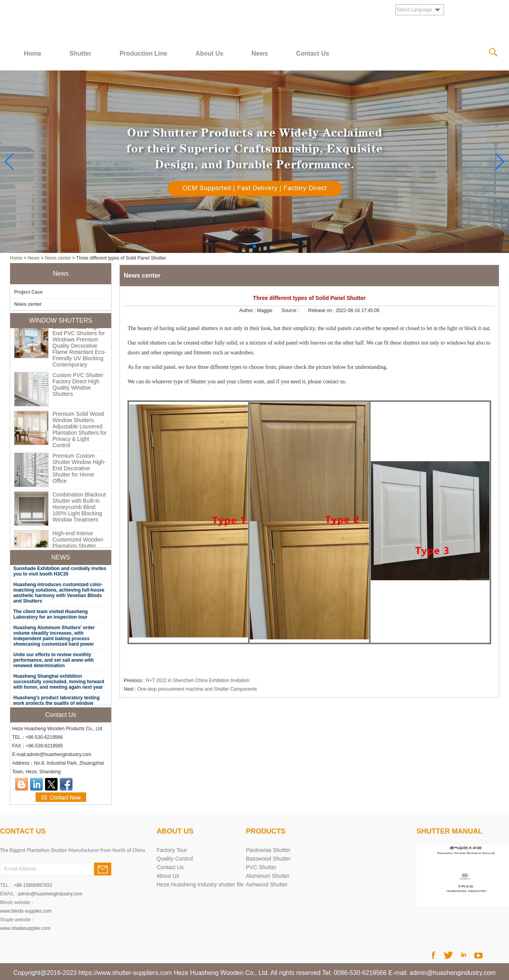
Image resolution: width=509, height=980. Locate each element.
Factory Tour (172, 850)
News (260, 53)
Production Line (143, 53)
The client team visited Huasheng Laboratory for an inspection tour (51, 616)
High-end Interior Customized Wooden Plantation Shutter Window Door (78, 544)
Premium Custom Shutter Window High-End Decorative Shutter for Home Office (79, 470)
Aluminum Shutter (268, 876)
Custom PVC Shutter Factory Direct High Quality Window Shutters (78, 386)
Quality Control (175, 859)
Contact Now (61, 798)
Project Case (28, 292)
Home (32, 53)
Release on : (322, 310)
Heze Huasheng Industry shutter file (200, 884)
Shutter (80, 53)
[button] (254, 246)
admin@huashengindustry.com (50, 894)
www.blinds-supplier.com (26, 911)
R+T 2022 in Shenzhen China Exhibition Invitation (198, 680)
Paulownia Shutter (268, 850)
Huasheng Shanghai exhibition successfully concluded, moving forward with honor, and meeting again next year (59, 683)
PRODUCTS (266, 831)
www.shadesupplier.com (25, 928)
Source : (291, 310)
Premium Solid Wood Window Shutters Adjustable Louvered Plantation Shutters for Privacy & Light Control (80, 431)
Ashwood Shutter (267, 884)
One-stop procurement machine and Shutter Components (197, 689)
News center (58, 258)
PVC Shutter (261, 867)
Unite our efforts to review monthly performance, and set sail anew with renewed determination (53, 662)
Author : (248, 310)
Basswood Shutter (268, 859)
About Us (209, 53)
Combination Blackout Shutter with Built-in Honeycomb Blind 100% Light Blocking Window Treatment (79, 509)
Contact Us (312, 53)
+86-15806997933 (33, 885)
